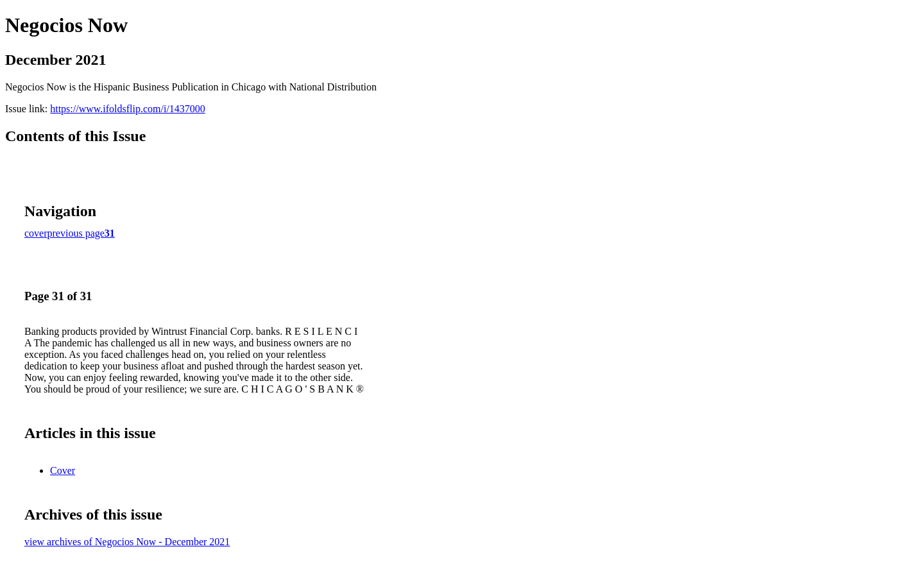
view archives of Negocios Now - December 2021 (127, 542)
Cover (63, 470)
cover (36, 233)
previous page (76, 233)
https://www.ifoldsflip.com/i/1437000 (128, 109)
